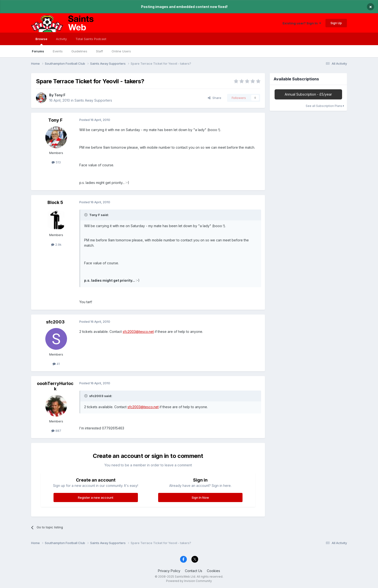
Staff (99, 51)
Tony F (60, 95)
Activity (61, 39)
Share (215, 98)
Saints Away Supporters (93, 100)
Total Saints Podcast (91, 39)
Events (58, 51)
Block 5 (55, 202)
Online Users (121, 51)
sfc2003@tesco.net (138, 332)
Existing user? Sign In (302, 23)
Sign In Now (200, 497)
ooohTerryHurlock (55, 386)
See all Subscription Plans (325, 106)
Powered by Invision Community (189, 581)
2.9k (56, 245)
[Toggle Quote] (86, 215)
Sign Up (336, 23)
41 (56, 364)
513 (56, 162)
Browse (41, 41)
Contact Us (194, 571)
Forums (38, 51)
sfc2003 (55, 322)
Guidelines (79, 51)
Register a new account (96, 497)
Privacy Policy (169, 571)
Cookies (213, 571)
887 (56, 431)
